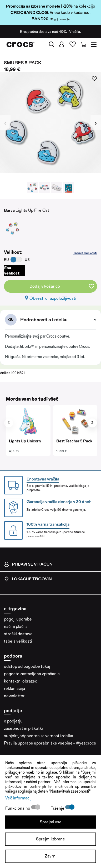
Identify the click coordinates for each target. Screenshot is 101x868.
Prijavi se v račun (28, 564)
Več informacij (18, 798)
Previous (5, 123)
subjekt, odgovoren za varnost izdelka (39, 736)
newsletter (14, 696)
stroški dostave (18, 634)
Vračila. (75, 32)
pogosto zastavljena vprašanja (32, 674)
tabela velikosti (18, 641)
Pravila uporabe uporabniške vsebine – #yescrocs (50, 743)
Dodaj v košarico (45, 286)
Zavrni (51, 856)
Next (96, 123)
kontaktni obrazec (21, 681)
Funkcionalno (18, 808)
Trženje (58, 808)
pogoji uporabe (18, 619)
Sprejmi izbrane (50, 839)
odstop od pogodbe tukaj (27, 666)
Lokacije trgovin (28, 579)
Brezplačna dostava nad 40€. (43, 32)
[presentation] (9, 423)
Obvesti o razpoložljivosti (53, 298)
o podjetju (13, 721)
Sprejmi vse (51, 822)
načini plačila (16, 626)
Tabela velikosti (85, 253)
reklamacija (14, 688)
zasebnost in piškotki (23, 728)
